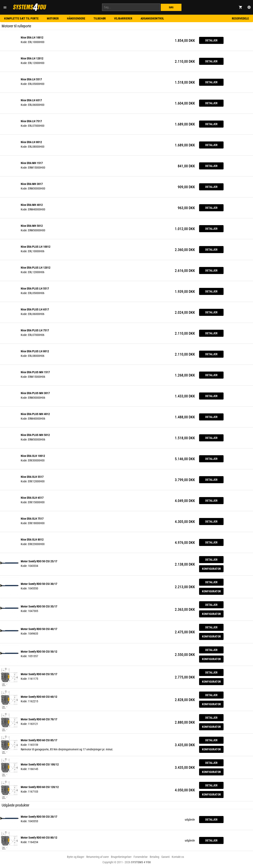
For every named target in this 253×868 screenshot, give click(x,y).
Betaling (154, 857)
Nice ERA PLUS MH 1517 (35, 372)
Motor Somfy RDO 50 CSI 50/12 (39, 652)
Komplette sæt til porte (21, 18)
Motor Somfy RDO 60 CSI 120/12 (40, 787)
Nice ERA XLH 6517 (32, 498)
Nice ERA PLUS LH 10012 (36, 247)
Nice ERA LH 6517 (31, 100)
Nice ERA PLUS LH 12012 (36, 268)
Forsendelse (141, 857)
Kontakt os (178, 857)
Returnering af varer (98, 857)
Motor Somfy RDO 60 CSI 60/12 (39, 697)
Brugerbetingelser (121, 857)
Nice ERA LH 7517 (31, 121)
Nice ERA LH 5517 (31, 79)
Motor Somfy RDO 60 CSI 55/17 (39, 674)
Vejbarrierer (123, 18)
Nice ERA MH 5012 (32, 226)
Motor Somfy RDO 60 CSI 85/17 (39, 740)
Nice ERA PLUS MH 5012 (35, 435)
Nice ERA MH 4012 (32, 205)
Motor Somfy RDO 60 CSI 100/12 (40, 764)
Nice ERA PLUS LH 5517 (35, 289)
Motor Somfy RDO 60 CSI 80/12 (39, 838)
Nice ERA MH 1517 (32, 163)
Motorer (53, 18)
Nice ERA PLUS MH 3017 (35, 393)
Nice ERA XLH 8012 (32, 540)
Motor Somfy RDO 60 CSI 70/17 (39, 719)
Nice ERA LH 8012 (31, 142)
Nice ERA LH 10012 (32, 37)
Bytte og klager (76, 857)
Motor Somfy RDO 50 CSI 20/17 (39, 817)
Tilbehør (100, 18)
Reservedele (240, 18)
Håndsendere (76, 18)
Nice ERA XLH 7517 (32, 519)
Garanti (165, 857)
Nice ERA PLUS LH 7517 (35, 330)
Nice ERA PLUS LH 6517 (35, 309)
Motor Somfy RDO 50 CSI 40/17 (39, 629)
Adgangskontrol (152, 18)
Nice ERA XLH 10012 (33, 456)
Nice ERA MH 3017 (32, 184)
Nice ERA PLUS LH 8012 (35, 351)
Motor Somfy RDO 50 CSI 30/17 (39, 584)
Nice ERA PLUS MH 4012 (35, 414)
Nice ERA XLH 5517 (32, 477)
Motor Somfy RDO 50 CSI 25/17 (39, 561)
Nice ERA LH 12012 (32, 58)
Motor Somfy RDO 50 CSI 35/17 (39, 606)
